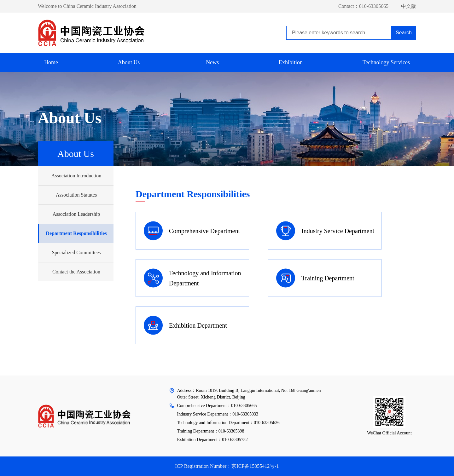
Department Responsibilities (76, 233)
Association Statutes (76, 195)
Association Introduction (76, 176)
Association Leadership (76, 214)
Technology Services (386, 62)
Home (51, 62)
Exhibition (291, 62)
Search (404, 33)
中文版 (409, 6)
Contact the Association (76, 272)
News (212, 62)
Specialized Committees (76, 252)
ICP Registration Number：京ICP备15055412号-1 (227, 466)
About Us (129, 62)
